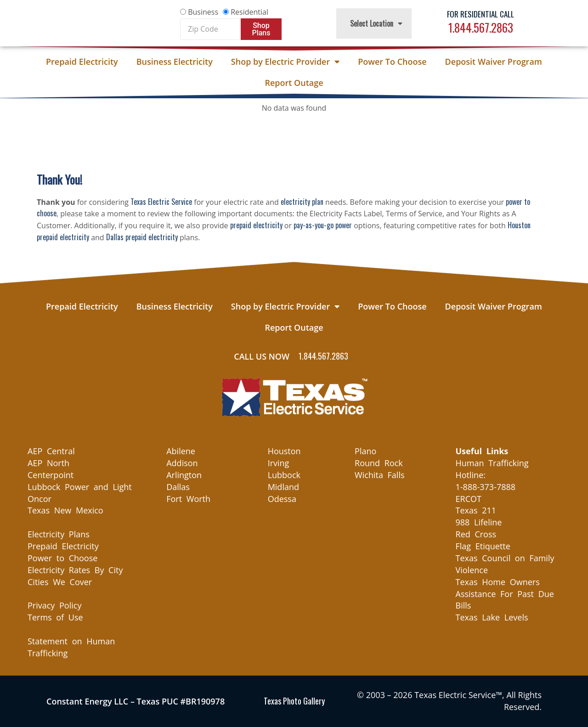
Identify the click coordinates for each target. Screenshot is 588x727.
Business (203, 12)
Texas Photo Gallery (294, 701)
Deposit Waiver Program (494, 62)
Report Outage (294, 83)
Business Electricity (175, 62)
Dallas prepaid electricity (142, 237)
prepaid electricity (256, 225)
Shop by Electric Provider (285, 62)
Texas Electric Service (161, 202)
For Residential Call (481, 14)
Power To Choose (392, 62)
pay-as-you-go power (323, 225)
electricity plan (302, 202)
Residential (249, 12)
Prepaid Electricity (82, 62)
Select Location (376, 23)
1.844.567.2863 (481, 27)
